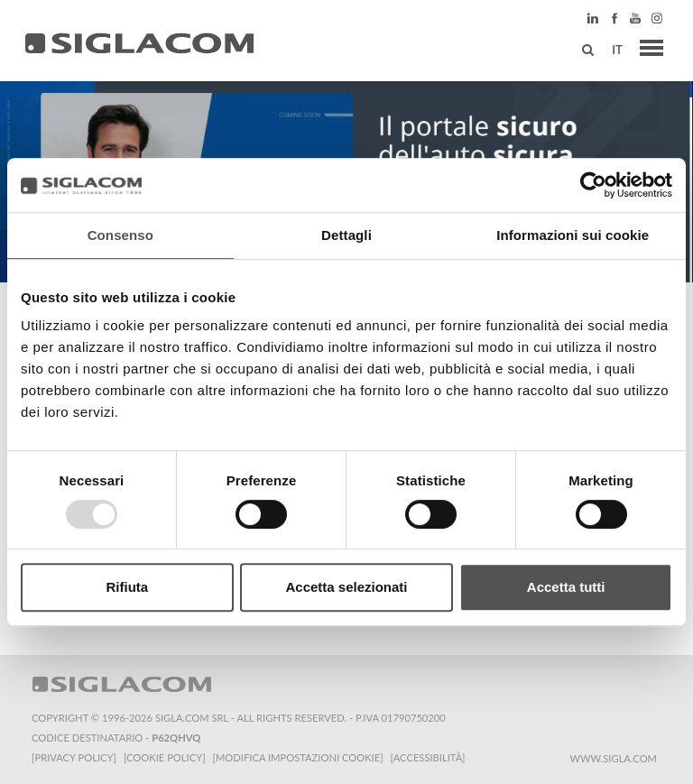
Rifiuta (127, 587)
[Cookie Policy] (165, 757)
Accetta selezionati (346, 587)
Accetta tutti (566, 587)
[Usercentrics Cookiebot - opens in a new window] (593, 185)
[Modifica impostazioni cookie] (298, 757)
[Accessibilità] (428, 757)
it (617, 50)
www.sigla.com (613, 758)
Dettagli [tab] (346, 235)
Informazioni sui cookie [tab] (573, 235)
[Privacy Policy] (74, 757)
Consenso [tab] (120, 235)
